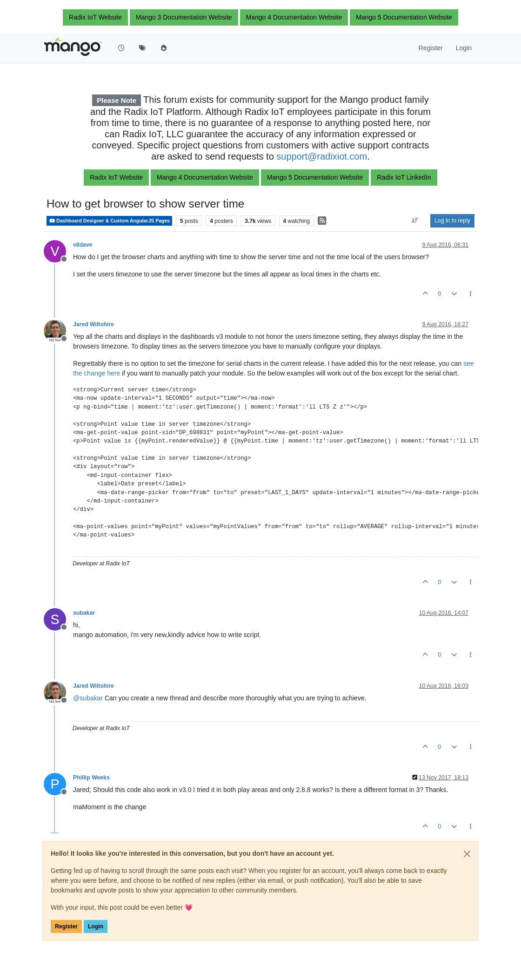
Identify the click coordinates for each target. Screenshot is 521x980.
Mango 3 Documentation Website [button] (184, 17)
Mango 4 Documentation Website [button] (294, 17)
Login (96, 926)
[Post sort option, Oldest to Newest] (415, 221)
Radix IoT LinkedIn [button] (404, 177)
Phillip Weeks (91, 778)
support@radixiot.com (322, 156)
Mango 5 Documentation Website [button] (404, 17)
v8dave (83, 245)
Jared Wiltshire (94, 324)
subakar (84, 613)
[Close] (467, 854)
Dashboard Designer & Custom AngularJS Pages (109, 221)
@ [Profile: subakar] (88, 698)
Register (66, 926)
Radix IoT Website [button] (95, 17)
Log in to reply (452, 221)
